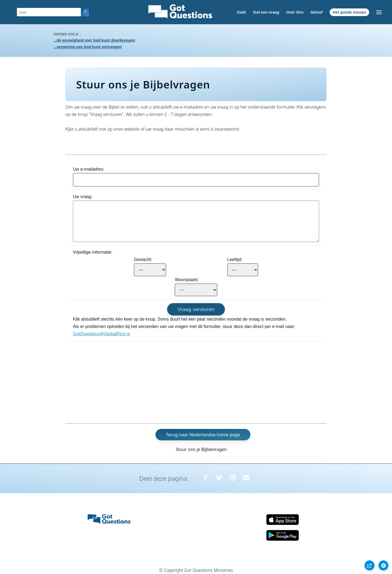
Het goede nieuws (349, 12)
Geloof (316, 12)
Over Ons (295, 12)
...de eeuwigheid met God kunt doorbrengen (94, 40)
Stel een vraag (266, 12)
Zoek (241, 12)
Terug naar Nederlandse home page (203, 435)
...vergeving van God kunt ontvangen (88, 47)
